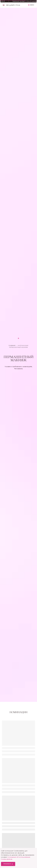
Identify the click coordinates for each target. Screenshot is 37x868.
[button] (31, 5)
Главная (12, 346)
